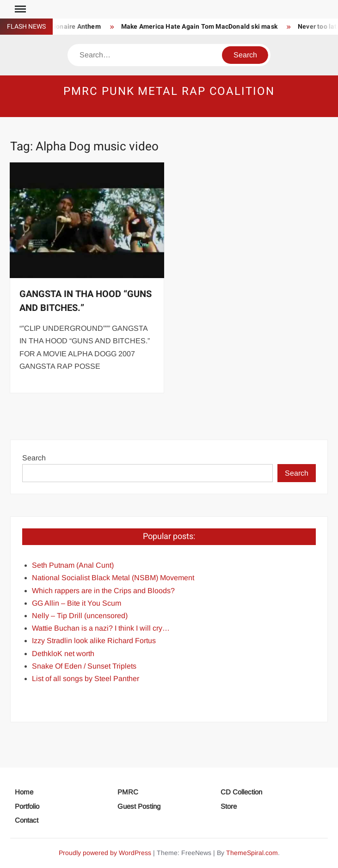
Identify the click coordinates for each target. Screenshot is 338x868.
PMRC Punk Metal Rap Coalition (169, 91)
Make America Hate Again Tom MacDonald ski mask (203, 27)
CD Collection (241, 792)
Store (229, 806)
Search (34, 458)
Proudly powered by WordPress (105, 853)
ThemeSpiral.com (252, 853)
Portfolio (27, 806)
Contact (27, 820)
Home (24, 792)
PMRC (128, 792)
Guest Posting (139, 806)
